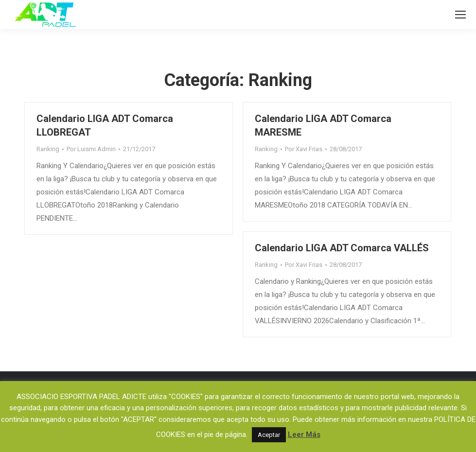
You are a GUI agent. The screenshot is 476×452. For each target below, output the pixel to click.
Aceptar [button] (269, 435)
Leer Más (304, 435)
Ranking (48, 149)
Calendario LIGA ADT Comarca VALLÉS (342, 248)
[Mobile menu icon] (460, 15)
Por (91, 149)
